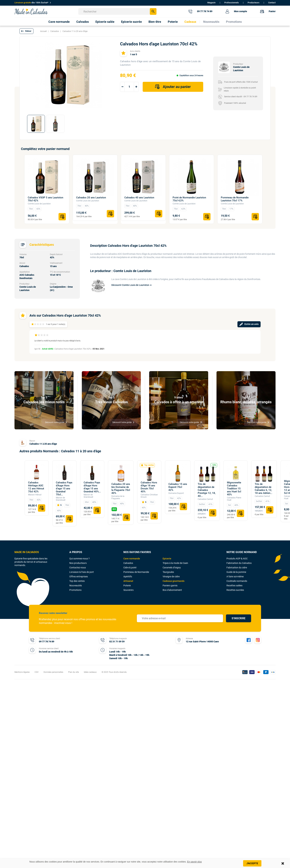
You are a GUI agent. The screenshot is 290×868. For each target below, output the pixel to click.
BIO (114, 509)
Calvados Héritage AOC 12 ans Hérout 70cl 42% (36, 487)
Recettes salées (234, 585)
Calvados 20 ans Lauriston (91, 198)
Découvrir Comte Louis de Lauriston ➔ (132, 285)
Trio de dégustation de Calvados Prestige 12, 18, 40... (207, 490)
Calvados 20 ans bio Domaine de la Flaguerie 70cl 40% (121, 489)
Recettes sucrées (235, 590)
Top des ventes (77, 581)
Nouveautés (76, 585)
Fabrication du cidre (237, 568)
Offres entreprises (79, 577)
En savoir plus (194, 862)
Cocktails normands (237, 581)
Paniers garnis (170, 585)
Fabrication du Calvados (239, 563)
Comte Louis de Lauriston (39, 204)
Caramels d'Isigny (172, 568)
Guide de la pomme (236, 572)
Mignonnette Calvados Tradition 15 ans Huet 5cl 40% (234, 489)
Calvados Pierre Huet (234, 499)
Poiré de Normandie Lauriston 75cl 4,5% (189, 199)
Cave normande (132, 559)
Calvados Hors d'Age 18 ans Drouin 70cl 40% (149, 487)
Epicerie (167, 559)
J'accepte (252, 863)
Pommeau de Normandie (136, 572)
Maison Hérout (35, 495)
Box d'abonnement (172, 590)
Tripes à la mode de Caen (175, 563)
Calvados (128, 563)
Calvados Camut (205, 499)
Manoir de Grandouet (61, 499)
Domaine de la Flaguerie (118, 497)
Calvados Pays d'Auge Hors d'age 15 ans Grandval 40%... (92, 487)
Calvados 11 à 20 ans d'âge (43, 444)
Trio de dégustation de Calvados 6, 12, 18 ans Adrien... (263, 489)
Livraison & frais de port (82, 572)
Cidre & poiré (130, 568)
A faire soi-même (235, 577)
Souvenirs (128, 590)
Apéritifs (128, 577)
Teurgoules (168, 572)
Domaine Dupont (176, 493)
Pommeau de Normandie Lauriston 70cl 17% (235, 199)
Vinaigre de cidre (171, 577)
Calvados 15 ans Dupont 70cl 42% (178, 487)
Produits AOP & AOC (237, 559)
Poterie (127, 585)
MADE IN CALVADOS (27, 552)
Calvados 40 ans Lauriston (139, 198)
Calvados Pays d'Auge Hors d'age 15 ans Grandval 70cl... (64, 489)
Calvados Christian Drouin (149, 496)
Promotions (75, 590)
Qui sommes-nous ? (79, 559)
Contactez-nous (78, 568)
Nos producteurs (78, 563)
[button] (26, 31)
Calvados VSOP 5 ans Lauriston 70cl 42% (45, 199)
